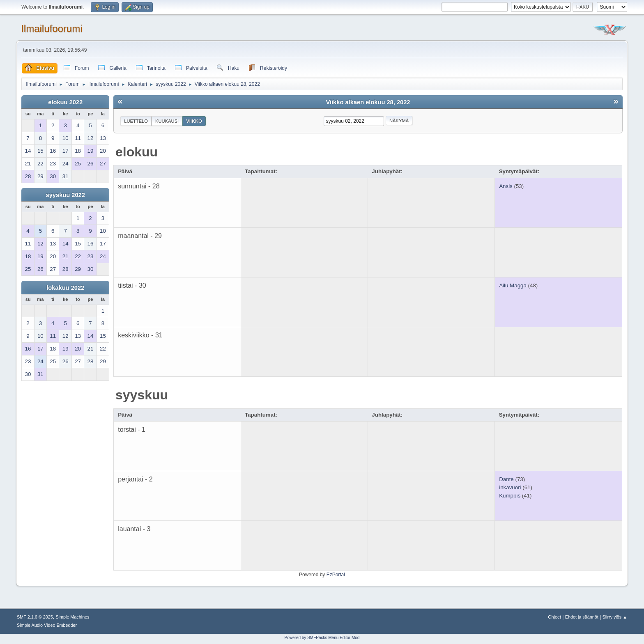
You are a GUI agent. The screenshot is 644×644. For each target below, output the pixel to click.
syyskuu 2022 (66, 195)
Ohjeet (554, 617)
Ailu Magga (513, 285)
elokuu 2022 (65, 102)
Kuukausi (167, 121)
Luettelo (136, 121)
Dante (506, 479)
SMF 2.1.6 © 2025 (35, 617)
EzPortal (336, 575)
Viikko (194, 121)
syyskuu (142, 395)
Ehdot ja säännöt (582, 617)
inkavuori (510, 487)
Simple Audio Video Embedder (47, 625)
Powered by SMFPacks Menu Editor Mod (322, 638)
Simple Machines (72, 617)
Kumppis (510, 496)
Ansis (506, 186)
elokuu (137, 152)
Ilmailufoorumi (52, 29)
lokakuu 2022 (65, 288)
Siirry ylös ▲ (615, 617)
